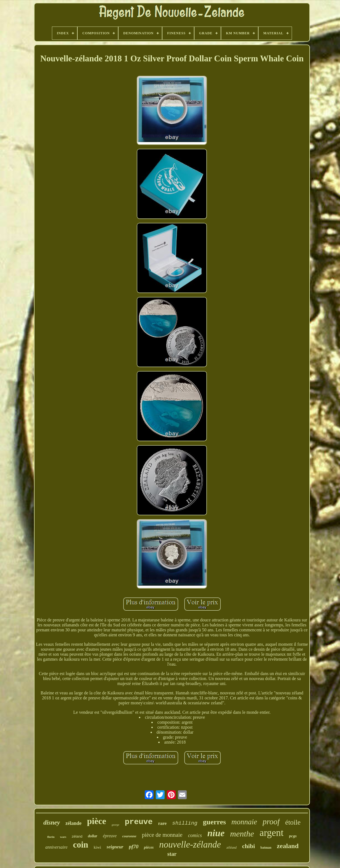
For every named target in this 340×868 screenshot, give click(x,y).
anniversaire (56, 847)
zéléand (232, 848)
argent (272, 833)
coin (81, 845)
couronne (129, 836)
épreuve (110, 836)
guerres (214, 822)
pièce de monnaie (162, 835)
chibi (249, 846)
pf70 (134, 847)
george (115, 825)
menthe (242, 834)
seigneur (115, 847)
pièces (149, 847)
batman (266, 848)
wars (63, 837)
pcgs (293, 836)
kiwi (97, 847)
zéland (77, 836)
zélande (73, 823)
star (172, 854)
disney (52, 823)
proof (271, 822)
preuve (139, 822)
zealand (288, 846)
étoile (293, 822)
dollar (93, 836)
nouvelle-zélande (190, 845)
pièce (97, 821)
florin (51, 837)
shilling (185, 823)
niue (216, 833)
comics (195, 835)
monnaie (244, 822)
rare (162, 823)
